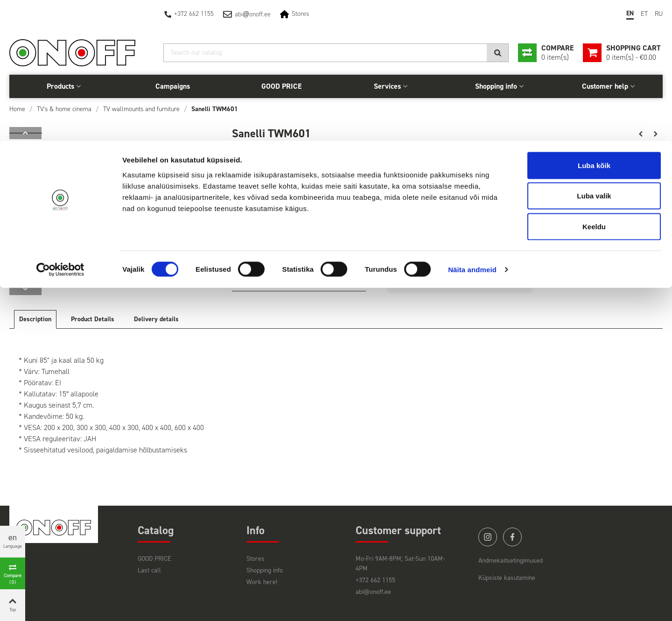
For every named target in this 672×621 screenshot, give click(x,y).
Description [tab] (35, 319)
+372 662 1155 (375, 580)
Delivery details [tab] (156, 319)
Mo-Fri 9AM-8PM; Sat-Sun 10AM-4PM (400, 564)
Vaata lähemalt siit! (262, 280)
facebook (512, 537)
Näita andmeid (472, 129)
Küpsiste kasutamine (507, 578)
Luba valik (594, 55)
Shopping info (265, 570)
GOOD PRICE (154, 559)
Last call (149, 570)
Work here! (262, 582)
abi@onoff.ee (373, 592)
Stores (255, 559)
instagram (488, 537)
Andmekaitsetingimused (511, 561)
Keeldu (594, 86)
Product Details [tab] (93, 319)
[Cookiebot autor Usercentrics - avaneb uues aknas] (60, 129)
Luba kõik (594, 25)
